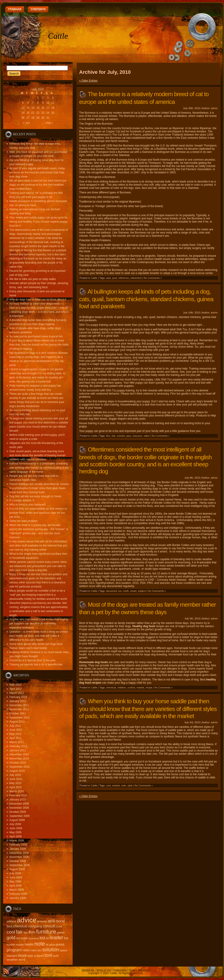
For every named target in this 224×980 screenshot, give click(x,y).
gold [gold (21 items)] (11, 938)
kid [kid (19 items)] (42, 938)
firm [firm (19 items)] (32, 932)
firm (108, 436)
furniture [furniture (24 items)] (46, 932)
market (140, 688)
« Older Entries (88, 81)
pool (115, 278)
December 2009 (19, 804)
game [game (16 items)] (61, 933)
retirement (136, 278)
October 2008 (18, 861)
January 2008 (18, 898)
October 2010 (18, 763)
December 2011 (19, 705)
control (131, 688)
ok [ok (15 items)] (47, 945)
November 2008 (19, 857)
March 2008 (17, 890)
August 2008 (17, 869)
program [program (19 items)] (14, 950)
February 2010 (18, 795)
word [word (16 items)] (22, 960)
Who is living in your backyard (27, 505)
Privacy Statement (139, 970)
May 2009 (15, 832)
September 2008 (20, 865)
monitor (121, 436)
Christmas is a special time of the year (33, 660)
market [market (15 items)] (11, 945)
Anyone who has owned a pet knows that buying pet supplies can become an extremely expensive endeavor (39, 623)
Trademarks (120, 970)
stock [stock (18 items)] (22, 956)
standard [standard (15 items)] (12, 956)
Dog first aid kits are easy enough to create (35, 496)
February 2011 (18, 746)
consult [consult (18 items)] (49, 926)
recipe (149, 688)
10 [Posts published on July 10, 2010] (48, 103)
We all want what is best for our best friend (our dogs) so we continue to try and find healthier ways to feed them (38, 185)
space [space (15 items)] (63, 950)
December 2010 (19, 754)
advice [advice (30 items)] (27, 920)
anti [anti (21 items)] (52, 921)
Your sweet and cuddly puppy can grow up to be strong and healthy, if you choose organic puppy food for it (38, 222)
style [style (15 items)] (30, 956)
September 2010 (20, 767)
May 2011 (15, 734)
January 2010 (18, 800)
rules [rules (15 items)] (34, 950)
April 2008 (16, 886)
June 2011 (16, 730)
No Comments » (153, 278)
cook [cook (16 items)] (59, 926)
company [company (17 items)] (35, 926)
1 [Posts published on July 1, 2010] (38, 98)
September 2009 (20, 816)
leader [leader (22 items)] (56, 938)
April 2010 (16, 787)
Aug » (49, 123)
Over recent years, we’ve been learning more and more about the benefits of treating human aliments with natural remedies (37, 455)
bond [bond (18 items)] (60, 921)
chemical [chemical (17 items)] (20, 926)
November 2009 (19, 808)
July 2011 (15, 726)
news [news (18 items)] (29, 944)
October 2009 (18, 812)
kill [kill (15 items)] (47, 938)
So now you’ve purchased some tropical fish (36, 336)
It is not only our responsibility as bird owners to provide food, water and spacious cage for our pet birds (38, 513)
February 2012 (18, 697)
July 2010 (15, 775)
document (112, 591)
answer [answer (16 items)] (42, 921)
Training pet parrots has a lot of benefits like (36, 664)
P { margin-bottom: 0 (22, 500)
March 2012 (17, 693)
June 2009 (16, 828)
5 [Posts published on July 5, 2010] (23, 103)
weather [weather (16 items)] (12, 960)
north (126, 591)
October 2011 (18, 713)
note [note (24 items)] (40, 944)
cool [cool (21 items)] (11, 932)
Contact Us (88, 970)
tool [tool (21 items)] (48, 955)
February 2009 (18, 845)
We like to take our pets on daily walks (33, 279)
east (108, 278)
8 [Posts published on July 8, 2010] (38, 103)
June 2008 (16, 877)
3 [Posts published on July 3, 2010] (48, 98)
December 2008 (19, 853)
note (124, 785)
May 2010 (15, 783)
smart (133, 591)
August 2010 (17, 771)
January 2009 (18, 849)
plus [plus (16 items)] (52, 945)
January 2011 (18, 750)
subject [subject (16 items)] (39, 956)
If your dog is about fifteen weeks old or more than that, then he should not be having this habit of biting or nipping (39, 345)
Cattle (58, 36)
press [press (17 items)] (60, 944)
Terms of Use (104, 970)
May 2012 (15, 685)
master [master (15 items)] (20, 945)
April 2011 (16, 738)
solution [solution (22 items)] (51, 950)
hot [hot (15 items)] (18, 938)
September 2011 (20, 718)
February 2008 (18, 894)
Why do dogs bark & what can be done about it (38, 300)
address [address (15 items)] (11, 921)
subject (142, 591)
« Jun (26, 123)
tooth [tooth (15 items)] (56, 956)
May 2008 (15, 882)
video (146, 436)
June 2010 (16, 779)
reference (124, 278)
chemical (111, 688)
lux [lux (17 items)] (66, 938)
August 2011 (17, 722)
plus (129, 436)
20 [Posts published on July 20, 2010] (28, 113)
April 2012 (16, 689)
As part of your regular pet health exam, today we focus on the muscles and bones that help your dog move (37, 172)
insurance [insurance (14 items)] (34, 938)
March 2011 (17, 742)
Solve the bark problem (23, 521)
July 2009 (15, 824)
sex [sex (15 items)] (39, 950)
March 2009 (17, 841)
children (122, 688)
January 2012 (18, 701)
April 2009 (16, 836)
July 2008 (15, 873)
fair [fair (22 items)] (19, 932)
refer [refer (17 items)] (26, 950)
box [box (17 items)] (9, 926)
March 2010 (17, 791)
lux (120, 591)
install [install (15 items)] (24, 938)
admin (214, 108)
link (113, 436)
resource (137, 436)
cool (108, 785)
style (130, 785)
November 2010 (19, 759)
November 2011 (19, 709)
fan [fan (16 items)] (26, 933)
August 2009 (17, 820)
